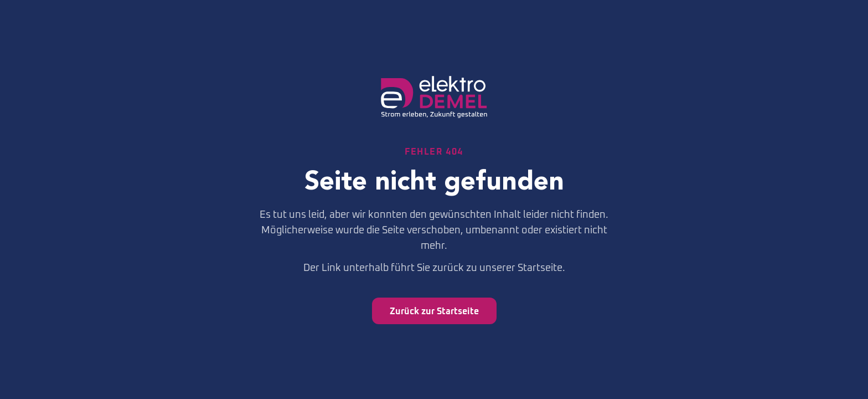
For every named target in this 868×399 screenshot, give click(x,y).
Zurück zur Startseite (434, 311)
